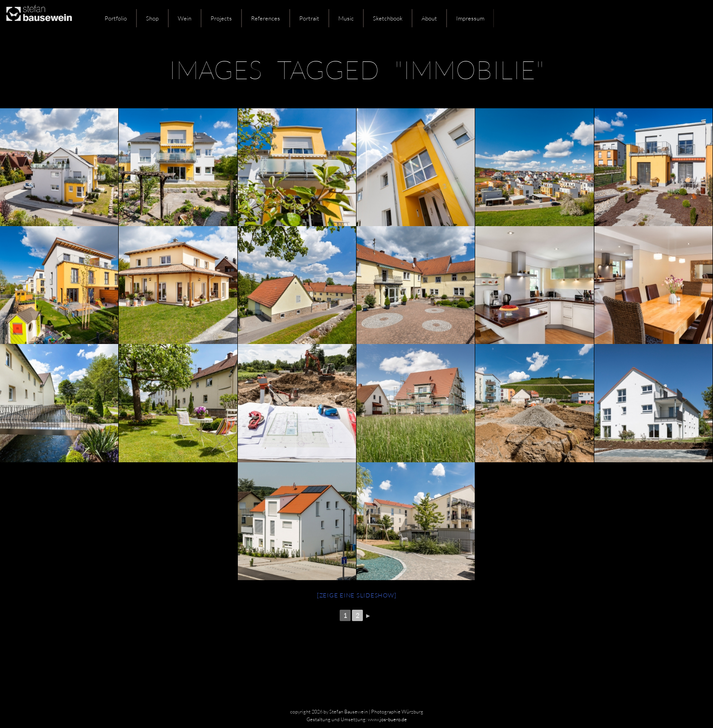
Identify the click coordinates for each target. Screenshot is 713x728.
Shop (152, 18)
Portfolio (116, 18)
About (429, 18)
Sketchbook (388, 18)
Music (346, 18)
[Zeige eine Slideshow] (357, 595)
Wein (185, 18)
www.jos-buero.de (387, 719)
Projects (221, 18)
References (266, 18)
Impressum (470, 18)
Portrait (309, 18)
